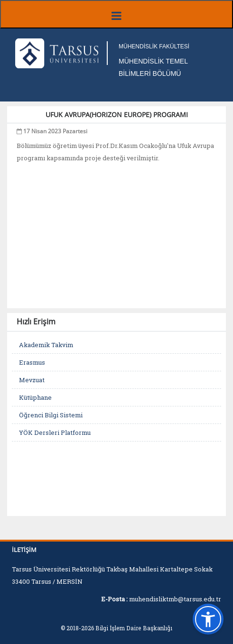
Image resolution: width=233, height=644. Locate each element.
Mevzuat (32, 380)
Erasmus (32, 362)
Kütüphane (35, 397)
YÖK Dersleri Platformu (55, 432)
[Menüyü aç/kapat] (116, 14)
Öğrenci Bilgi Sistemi (51, 415)
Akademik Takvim (46, 345)
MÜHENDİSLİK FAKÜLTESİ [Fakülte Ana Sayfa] (154, 46)
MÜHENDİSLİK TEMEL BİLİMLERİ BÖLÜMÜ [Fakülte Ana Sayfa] (153, 67)
